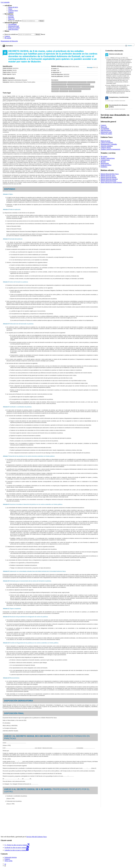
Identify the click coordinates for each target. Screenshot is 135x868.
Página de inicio (13, 7)
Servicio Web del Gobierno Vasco (37, 837)
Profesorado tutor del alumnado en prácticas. (18, 324)
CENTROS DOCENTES (66, 89)
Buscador (11, 17)
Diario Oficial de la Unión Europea (111, 182)
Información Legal (106, 132)
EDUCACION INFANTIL (88, 87)
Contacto (11, 16)
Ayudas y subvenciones (108, 158)
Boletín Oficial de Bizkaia (109, 177)
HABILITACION (64, 91)
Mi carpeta (8, 38)
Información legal (14, 26)
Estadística (104, 167)
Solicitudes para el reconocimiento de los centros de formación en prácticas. (27, 581)
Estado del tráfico (106, 165)
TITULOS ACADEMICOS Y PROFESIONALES (79, 84)
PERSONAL (55, 91)
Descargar (91, 67)
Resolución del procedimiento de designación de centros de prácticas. (26, 617)
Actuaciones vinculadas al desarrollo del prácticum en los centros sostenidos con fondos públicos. (33, 504)
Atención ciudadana (107, 146)
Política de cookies (14, 28)
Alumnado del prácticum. (13, 239)
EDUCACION (91, 82)
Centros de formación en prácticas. (16, 282)
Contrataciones (105, 160)
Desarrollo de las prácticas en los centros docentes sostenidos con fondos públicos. (29, 456)
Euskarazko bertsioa (11, 857)
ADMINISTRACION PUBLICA (59, 82)
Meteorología (105, 163)
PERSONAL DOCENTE (75, 91)
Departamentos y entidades (109, 144)
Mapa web (11, 19)
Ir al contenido (5, 2)
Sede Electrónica (13, 29)
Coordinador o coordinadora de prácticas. (17, 407)
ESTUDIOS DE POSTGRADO (59, 87)
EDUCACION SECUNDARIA (59, 84)
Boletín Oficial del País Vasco (110, 174)
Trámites (11, 12)
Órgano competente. (12, 609)
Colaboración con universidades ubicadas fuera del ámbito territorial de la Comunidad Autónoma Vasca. (34, 571)
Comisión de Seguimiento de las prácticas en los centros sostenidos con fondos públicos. (31, 643)
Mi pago (103, 162)
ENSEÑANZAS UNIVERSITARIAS (82, 89)
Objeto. (8, 194)
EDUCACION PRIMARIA (74, 87)
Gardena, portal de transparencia (110, 149)
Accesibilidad (12, 24)
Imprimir (130, 46)
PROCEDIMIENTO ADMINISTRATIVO (77, 82)
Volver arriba (8, 861)
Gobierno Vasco (13, 11)
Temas (10, 9)
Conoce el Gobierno (107, 143)
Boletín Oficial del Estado (109, 181)
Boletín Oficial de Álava (108, 176)
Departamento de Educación (9, 41)
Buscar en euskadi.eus (15, 21)
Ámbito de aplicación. (12, 209)
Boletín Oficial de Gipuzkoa (109, 179)
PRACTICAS (55, 89)
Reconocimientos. (11, 678)
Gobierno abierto (106, 148)
